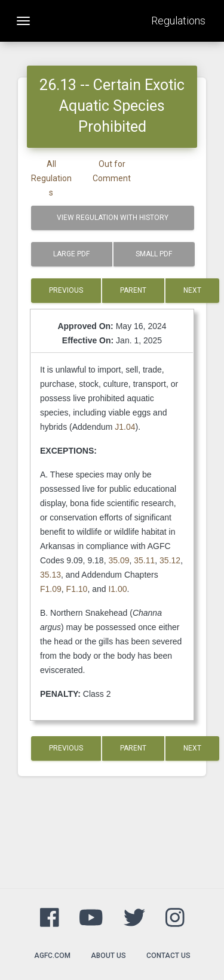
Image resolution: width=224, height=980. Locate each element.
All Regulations (51, 178)
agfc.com (52, 956)
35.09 (119, 560)
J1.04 (125, 427)
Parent (133, 290)
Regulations (178, 21)
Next (192, 290)
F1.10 (77, 589)
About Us (108, 956)
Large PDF (71, 254)
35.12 (170, 560)
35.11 (144, 560)
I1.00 (117, 589)
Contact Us (168, 956)
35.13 (50, 575)
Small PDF (154, 254)
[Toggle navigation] (23, 21)
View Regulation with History (113, 218)
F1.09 (51, 589)
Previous (66, 290)
